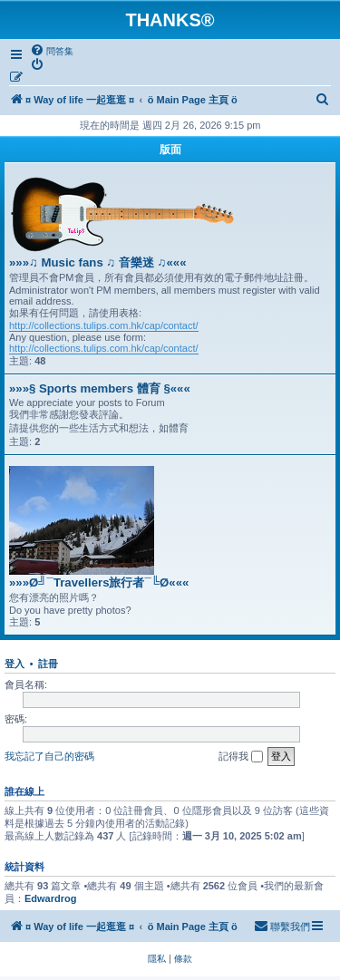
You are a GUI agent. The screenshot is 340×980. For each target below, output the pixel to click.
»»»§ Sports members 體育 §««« (100, 388)
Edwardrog (50, 898)
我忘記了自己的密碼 (49, 756)
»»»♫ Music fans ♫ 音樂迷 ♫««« (98, 262)
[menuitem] (52, 51)
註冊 (48, 664)
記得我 (241, 757)
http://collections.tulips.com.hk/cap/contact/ (104, 325)
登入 (15, 664)
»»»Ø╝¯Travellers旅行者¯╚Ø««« (99, 582)
